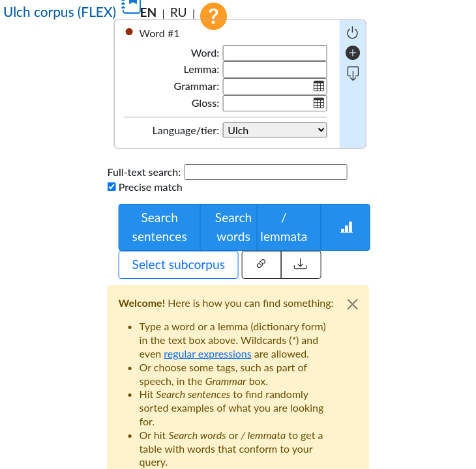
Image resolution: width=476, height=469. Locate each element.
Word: (205, 52)
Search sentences (160, 227)
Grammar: (197, 86)
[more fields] (353, 74)
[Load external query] (301, 265)
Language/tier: (186, 130)
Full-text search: (144, 172)
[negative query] (352, 33)
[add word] (353, 53)
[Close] (352, 304)
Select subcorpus (179, 264)
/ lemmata (284, 227)
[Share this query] (261, 265)
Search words (233, 227)
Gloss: (205, 103)
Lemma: (202, 69)
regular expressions (207, 353)
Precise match (151, 187)
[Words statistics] (345, 227)
